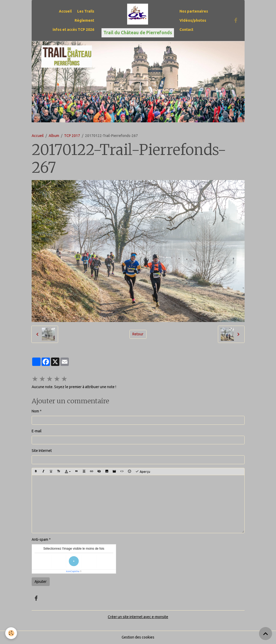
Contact (186, 30)
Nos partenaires (194, 11)
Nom (35, 411)
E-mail (37, 431)
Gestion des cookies (138, 637)
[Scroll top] (266, 634)
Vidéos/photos (193, 20)
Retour (138, 334)
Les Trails (86, 11)
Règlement (84, 20)
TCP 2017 (72, 136)
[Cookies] (11, 633)
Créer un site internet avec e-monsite (138, 617)
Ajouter (41, 582)
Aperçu (143, 471)
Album (54, 136)
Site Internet (42, 451)
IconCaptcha (73, 571)
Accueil (65, 11)
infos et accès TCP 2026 (73, 30)
